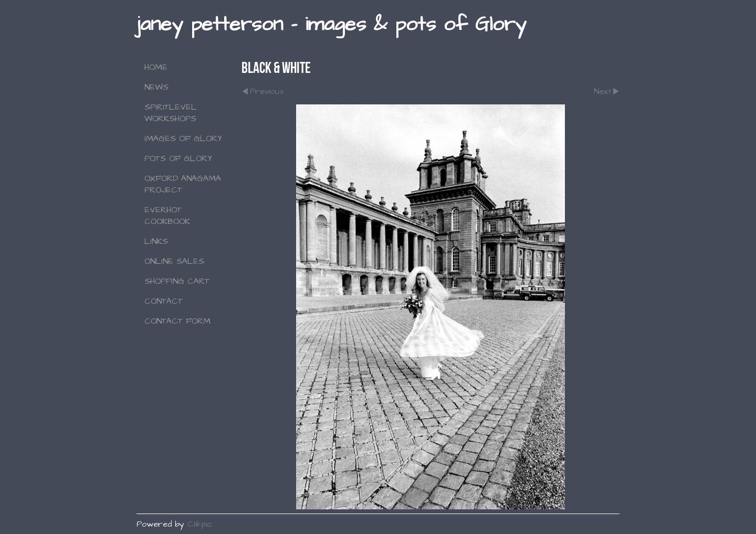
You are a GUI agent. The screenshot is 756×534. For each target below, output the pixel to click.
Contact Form (177, 321)
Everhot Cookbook (167, 216)
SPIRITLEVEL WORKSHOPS (171, 113)
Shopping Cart (177, 281)
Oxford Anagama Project (183, 184)
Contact (164, 301)
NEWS (156, 87)
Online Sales (174, 261)
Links (156, 241)
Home (156, 67)
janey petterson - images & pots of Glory (331, 24)
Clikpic (200, 524)
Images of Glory (183, 138)
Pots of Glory (178, 158)
